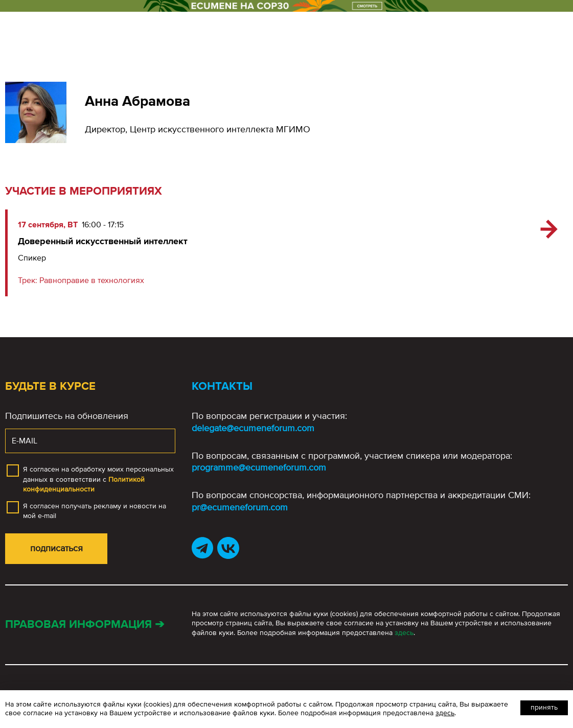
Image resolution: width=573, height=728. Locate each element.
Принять (544, 707)
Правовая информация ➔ (85, 625)
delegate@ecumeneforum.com (253, 428)
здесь (404, 633)
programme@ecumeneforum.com (259, 467)
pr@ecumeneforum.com (240, 507)
